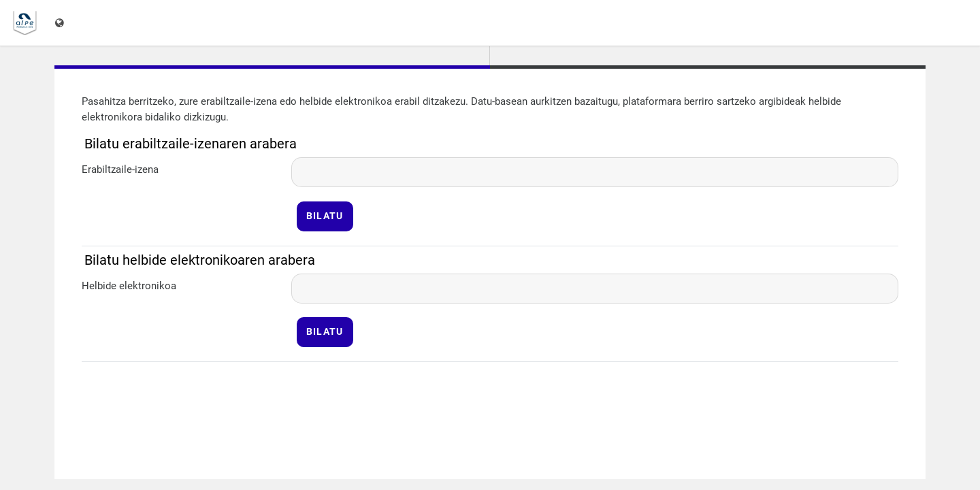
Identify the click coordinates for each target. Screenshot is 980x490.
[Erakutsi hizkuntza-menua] (61, 23)
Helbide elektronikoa (129, 286)
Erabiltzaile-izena (120, 169)
